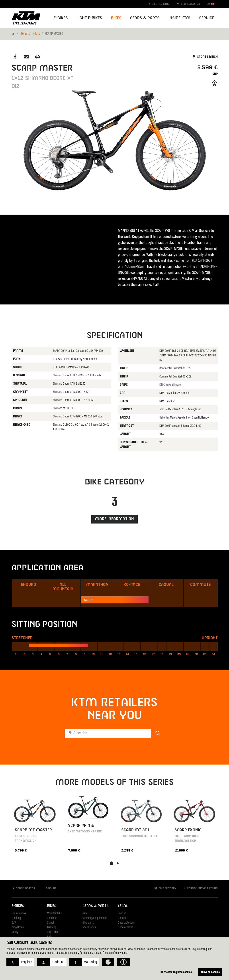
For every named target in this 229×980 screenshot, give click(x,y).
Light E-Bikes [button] (89, 18)
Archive (49, 888)
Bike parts (88, 923)
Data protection (126, 923)
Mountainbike (19, 914)
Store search (205, 57)
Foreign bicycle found (200, 888)
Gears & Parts (95, 906)
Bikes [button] (116, 18)
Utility (15, 932)
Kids (49, 937)
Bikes (24, 34)
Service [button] (207, 18)
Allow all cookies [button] (210, 972)
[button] (20, 962)
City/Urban (18, 928)
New (85, 914)
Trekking (16, 918)
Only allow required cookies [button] (176, 972)
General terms (126, 928)
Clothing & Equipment (95, 918)
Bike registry (158, 4)
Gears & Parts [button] (145, 18)
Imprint (122, 914)
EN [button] (210, 4)
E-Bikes (18, 906)
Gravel (50, 923)
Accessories (89, 928)
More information (114, 519)
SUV (14, 923)
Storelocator (188, 4)
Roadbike (52, 918)
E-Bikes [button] (61, 18)
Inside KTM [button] (179, 18)
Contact (122, 918)
